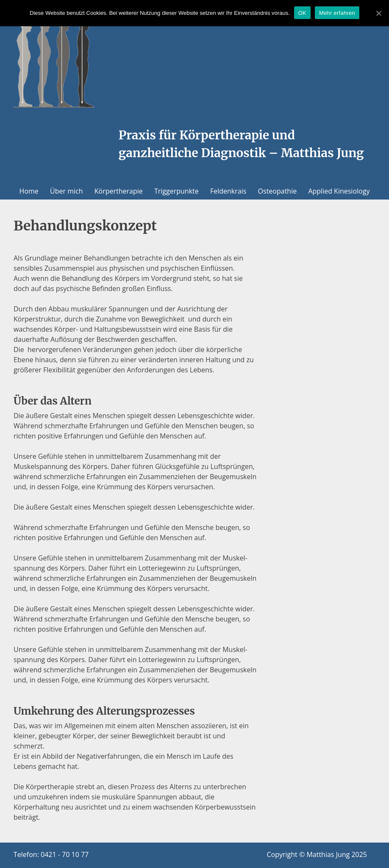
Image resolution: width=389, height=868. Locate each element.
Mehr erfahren (337, 13)
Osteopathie (278, 191)
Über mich (66, 191)
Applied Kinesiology (339, 191)
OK (302, 13)
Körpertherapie (119, 191)
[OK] (378, 13)
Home (29, 191)
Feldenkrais (228, 191)
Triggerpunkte (176, 191)
